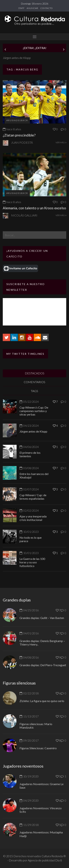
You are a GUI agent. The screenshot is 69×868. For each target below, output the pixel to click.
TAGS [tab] (34, 391)
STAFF (21, 8)
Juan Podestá (22, 142)
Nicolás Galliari (24, 215)
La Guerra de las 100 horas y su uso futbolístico (32, 562)
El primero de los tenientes (30, 454)
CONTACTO (46, 8)
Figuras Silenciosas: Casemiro (38, 748)
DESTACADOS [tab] (35, 373)
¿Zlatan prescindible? (19, 135)
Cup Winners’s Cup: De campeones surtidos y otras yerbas (34, 411)
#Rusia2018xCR (17, 120)
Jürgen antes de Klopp (17, 58)
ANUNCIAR (32, 8)
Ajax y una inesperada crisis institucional (33, 518)
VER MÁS (61, 142)
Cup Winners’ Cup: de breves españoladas (33, 497)
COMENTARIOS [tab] (34, 382)
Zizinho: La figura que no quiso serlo (42, 701)
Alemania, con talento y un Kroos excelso (34, 208)
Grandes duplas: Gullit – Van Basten (42, 618)
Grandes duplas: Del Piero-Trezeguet (43, 665)
